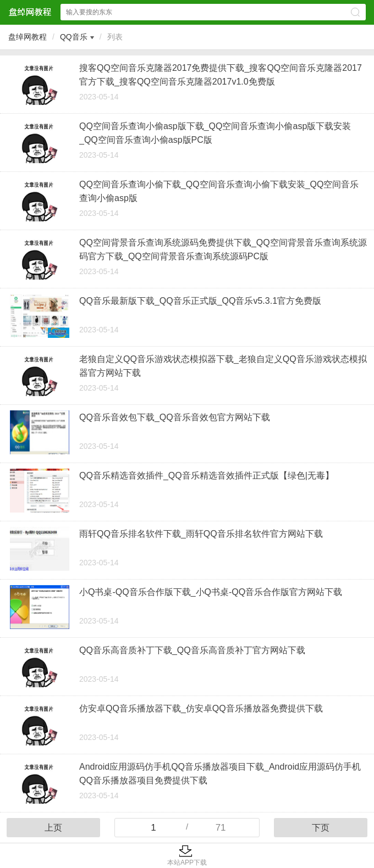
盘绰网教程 (28, 37)
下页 (321, 828)
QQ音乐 (74, 37)
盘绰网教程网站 (30, 12)
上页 (53, 828)
